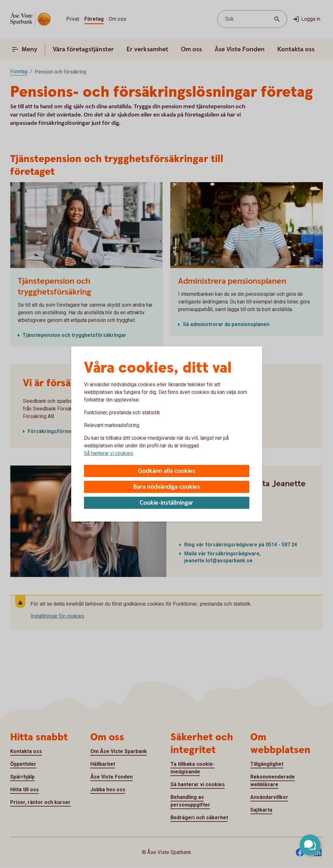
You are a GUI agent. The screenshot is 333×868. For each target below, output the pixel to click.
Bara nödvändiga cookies (167, 487)
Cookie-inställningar (166, 503)
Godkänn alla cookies (167, 471)
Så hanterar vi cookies (108, 453)
